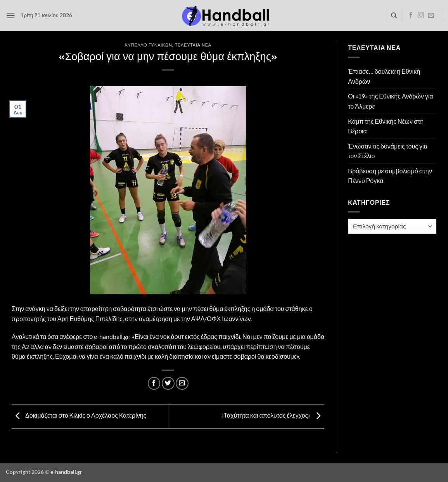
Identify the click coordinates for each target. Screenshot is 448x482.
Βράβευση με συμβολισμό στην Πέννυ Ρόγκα (390, 176)
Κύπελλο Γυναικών (149, 45)
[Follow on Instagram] (421, 16)
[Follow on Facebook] (411, 16)
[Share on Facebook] (154, 383)
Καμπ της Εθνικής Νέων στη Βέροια (386, 126)
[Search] (394, 16)
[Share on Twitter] (168, 383)
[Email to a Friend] (182, 383)
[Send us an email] (431, 16)
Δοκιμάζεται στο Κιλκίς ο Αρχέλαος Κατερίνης (79, 415)
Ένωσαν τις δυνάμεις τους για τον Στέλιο (388, 151)
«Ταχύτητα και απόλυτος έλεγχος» (273, 415)
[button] (10, 15)
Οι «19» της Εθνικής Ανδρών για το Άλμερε (390, 101)
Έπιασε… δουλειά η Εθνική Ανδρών (384, 76)
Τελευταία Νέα (193, 45)
